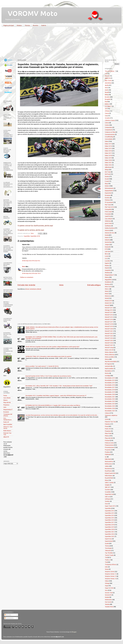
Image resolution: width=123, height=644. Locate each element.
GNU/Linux (108, 221)
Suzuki (107, 543)
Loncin (107, 256)
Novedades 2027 (110, 411)
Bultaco (107, 104)
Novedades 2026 (110, 408)
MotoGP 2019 (109, 326)
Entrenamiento (109, 188)
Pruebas (107, 452)
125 (106, 73)
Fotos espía (108, 212)
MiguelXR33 (109, 280)
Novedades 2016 (110, 385)
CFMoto (107, 111)
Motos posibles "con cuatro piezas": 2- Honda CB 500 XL (42, 366)
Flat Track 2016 (109, 207)
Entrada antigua (94, 285)
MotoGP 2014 (109, 315)
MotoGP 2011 (109, 308)
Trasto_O (108, 560)
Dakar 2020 (108, 160)
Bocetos (36, 25)
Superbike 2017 (110, 522)
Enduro (107, 186)
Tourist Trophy (109, 555)
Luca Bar (107, 261)
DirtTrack (108, 174)
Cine (106, 116)
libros (107, 254)
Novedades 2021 (110, 397)
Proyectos (108, 450)
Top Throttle (109, 553)
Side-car (107, 497)
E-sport (107, 181)
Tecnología (108, 548)
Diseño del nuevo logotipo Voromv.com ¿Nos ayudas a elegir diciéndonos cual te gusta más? (53, 347)
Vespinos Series (110, 572)
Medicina (108, 273)
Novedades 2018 (110, 390)
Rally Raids (108, 459)
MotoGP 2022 (109, 333)
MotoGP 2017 (109, 322)
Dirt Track (108, 172)
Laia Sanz (108, 251)
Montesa (108, 284)
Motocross (108, 296)
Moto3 (107, 294)
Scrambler (108, 492)
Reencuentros (109, 461)
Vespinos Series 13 (111, 576)
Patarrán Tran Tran (110, 422)
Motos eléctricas (110, 355)
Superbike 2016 (110, 520)
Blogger (74, 632)
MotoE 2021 (109, 303)
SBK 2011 (108, 487)
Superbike (27, 236)
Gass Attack (7, 398)
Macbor (107, 266)
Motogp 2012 (109, 310)
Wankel (107, 597)
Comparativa (109, 127)
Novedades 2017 (110, 387)
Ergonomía (108, 193)
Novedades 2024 (110, 404)
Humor (107, 237)
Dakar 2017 (108, 153)
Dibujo (107, 170)
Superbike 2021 (110, 532)
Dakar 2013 (108, 144)
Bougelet (108, 99)
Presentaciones (110, 447)
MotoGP (107, 305)
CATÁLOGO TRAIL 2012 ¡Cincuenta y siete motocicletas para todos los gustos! (49, 356)
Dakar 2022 (108, 165)
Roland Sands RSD (110, 473)
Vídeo (107, 581)
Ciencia (107, 113)
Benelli (107, 92)
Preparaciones (109, 445)
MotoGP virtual (109, 347)
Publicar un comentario (27, 277)
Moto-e (107, 289)
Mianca (5, 400)
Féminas (107, 200)
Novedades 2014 (110, 380)
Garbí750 (108, 216)
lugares (107, 263)
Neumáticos (108, 371)
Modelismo (108, 282)
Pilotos (107, 436)
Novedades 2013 (110, 378)
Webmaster (108, 600)
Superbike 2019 (110, 527)
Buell (106, 102)
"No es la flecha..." (110, 71)
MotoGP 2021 (109, 331)
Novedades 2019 (110, 392)
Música (107, 359)
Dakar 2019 (108, 158)
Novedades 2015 (110, 383)
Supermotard (109, 541)
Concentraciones (110, 134)
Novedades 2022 (110, 399)
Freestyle (108, 214)
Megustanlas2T (8, 410)
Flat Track (108, 205)
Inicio (61, 285)
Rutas (107, 480)
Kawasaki (108, 247)
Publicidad (108, 454)
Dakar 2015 (108, 148)
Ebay (106, 184)
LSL (106, 258)
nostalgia (108, 376)
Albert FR (6, 437)
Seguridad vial (109, 494)
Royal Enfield (109, 478)
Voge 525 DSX (109, 588)
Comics (107, 125)
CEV (106, 109)
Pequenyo (6, 405)
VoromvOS (108, 595)
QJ (106, 457)
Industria (107, 240)
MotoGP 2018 (109, 324)
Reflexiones (109, 464)
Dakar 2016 (108, 151)
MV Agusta (108, 364)
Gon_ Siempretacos (8, 419)
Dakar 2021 (108, 162)
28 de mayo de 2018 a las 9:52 (31, 261)
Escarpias (6, 412)
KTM (106, 249)
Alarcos (107, 76)
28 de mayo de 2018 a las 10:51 (31, 273)
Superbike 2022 (110, 534)
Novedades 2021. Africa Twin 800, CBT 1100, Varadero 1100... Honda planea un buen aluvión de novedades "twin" (59, 386)
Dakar (107, 141)
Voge (107, 586)
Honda (107, 235)
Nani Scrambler (8, 424)
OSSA (107, 419)
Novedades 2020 (110, 394)
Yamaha (107, 604)
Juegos (107, 244)
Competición (109, 130)
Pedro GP (6, 422)
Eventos (107, 198)
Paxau (5, 395)
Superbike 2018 (35, 236)
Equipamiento (109, 191)
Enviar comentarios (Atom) (33, 289)
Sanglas (107, 485)
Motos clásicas (109, 352)
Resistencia (108, 468)
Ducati (107, 179)
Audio (107, 90)
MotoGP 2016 (109, 319)
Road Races (108, 471)
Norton (107, 373)
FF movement (109, 202)
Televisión (108, 550)
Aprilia (107, 85)
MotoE (107, 298)
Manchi (107, 268)
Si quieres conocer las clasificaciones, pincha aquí (35, 226)
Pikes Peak (108, 433)
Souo (106, 504)
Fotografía (108, 209)
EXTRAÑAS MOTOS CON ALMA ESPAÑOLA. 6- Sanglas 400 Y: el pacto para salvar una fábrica (53, 405)
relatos (107, 466)
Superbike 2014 (110, 515)
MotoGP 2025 (109, 340)
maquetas (108, 270)
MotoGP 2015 (109, 317)
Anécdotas (108, 83)
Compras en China (110, 132)
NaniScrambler (109, 369)
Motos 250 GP (109, 350)
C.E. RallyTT (108, 106)
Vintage (107, 583)
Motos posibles (110, 357)
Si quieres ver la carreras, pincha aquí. (31, 230)
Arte (106, 88)
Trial (106, 562)
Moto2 (107, 291)
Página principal (9, 25)
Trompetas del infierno (8, 415)
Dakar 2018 (108, 155)
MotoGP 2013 (109, 312)
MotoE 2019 (109, 301)
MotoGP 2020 (109, 329)
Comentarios (9, 618)
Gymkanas (108, 226)
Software (108, 499)
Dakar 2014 (108, 146)
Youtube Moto (109, 607)
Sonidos (107, 501)
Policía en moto (109, 443)
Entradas (8, 615)
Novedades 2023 (110, 401)
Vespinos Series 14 (111, 579)
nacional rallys (109, 366)
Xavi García (108, 602)
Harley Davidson (110, 228)
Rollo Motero (7, 431)
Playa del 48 (7, 402)
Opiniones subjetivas (111, 415)
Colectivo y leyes (110, 120)
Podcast (107, 440)
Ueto (5, 407)
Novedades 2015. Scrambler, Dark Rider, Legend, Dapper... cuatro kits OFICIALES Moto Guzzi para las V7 (56, 396)
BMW (107, 95)
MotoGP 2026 (109, 343)
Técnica (27, 25)
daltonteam (108, 167)
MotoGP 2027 (109, 345)
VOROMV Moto (31, 13)
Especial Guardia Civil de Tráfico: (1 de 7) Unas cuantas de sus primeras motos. (48, 376)
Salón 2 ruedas (109, 482)
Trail (106, 557)
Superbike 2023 (110, 536)
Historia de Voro (110, 233)
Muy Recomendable (111, 361)
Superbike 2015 (110, 518)
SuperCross (108, 539)
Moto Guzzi (108, 287)
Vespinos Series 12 (111, 574)
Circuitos (107, 118)
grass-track (108, 223)
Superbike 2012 (110, 511)
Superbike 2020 (110, 529)
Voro (24, 266)
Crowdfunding (109, 137)
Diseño (107, 176)
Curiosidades (109, 139)
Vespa (107, 569)
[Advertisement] (60, 44)
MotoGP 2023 (109, 336)
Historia (107, 230)
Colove (107, 123)
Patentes (108, 424)
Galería (44, 25)
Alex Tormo (108, 81)
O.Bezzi (107, 413)
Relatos (19, 25)
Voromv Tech (109, 593)
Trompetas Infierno (111, 564)
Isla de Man (108, 242)
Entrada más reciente (26, 285)
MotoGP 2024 (109, 338)
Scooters (108, 490)
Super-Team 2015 (110, 506)
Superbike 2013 (110, 513)
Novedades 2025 (110, 406)
